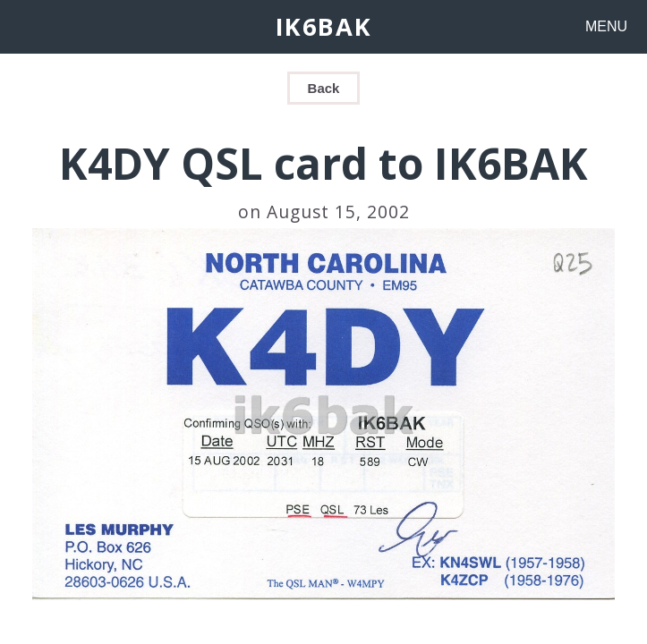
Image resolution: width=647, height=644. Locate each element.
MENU (606, 26)
